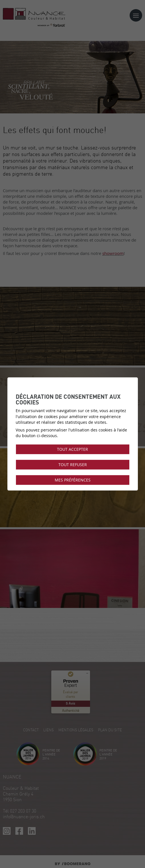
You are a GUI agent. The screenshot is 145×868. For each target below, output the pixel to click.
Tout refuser (73, 465)
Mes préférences (73, 480)
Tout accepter (72, 449)
